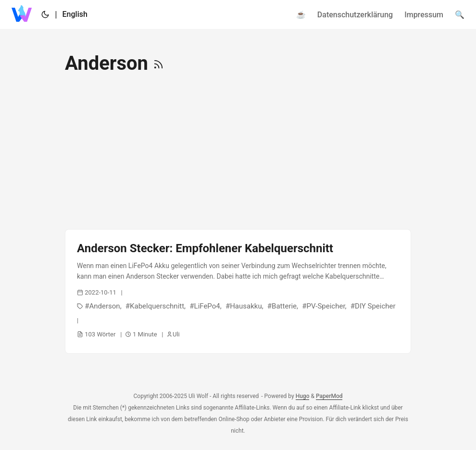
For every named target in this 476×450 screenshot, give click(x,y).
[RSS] (158, 63)
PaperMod (329, 396)
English (75, 14)
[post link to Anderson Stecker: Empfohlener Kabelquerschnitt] (238, 291)
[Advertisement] (238, 152)
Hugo (303, 396)
